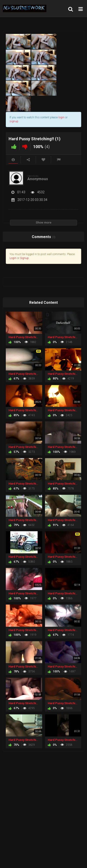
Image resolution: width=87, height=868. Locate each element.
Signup (24, 258)
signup (14, 121)
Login (13, 258)
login (61, 117)
